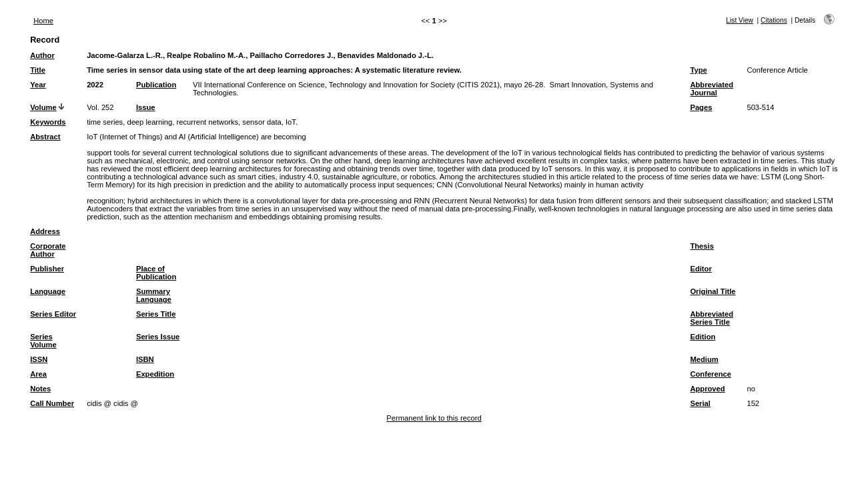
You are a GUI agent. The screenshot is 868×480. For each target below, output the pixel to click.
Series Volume (43, 341)
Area (38, 374)
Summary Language (154, 295)
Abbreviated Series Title (712, 318)
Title (38, 70)
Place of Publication (156, 273)
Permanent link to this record (434, 418)
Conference (711, 374)
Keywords (48, 122)
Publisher (47, 269)
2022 (95, 85)
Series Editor (53, 314)
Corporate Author (48, 250)
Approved (707, 389)
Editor (701, 269)
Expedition (155, 374)
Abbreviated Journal (712, 89)
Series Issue (158, 337)
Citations (774, 20)
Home (43, 21)
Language (48, 291)
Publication (156, 85)
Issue (146, 107)
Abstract (45, 137)
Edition (703, 337)
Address (45, 231)
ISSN (39, 359)
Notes (40, 389)
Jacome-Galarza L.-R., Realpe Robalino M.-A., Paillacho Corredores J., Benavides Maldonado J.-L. (260, 55)
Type (698, 70)
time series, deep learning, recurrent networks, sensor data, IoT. (192, 122)
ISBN (145, 359)
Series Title (156, 314)
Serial (700, 403)
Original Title (713, 291)
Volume (43, 107)
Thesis (702, 246)
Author (42, 55)
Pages (701, 107)
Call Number (52, 403)
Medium (704, 359)
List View (740, 20)
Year (38, 85)
